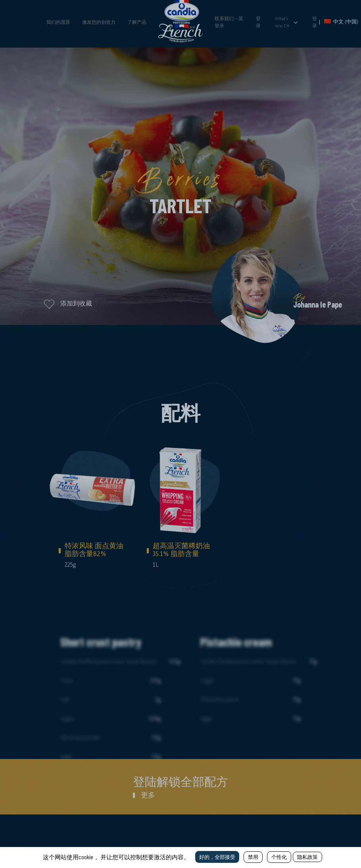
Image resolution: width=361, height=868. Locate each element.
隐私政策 (307, 857)
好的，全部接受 (217, 857)
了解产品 (137, 22)
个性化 (279, 857)
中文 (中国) (341, 22)
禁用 (253, 857)
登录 (258, 22)
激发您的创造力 (99, 22)
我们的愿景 (58, 22)
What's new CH (282, 22)
